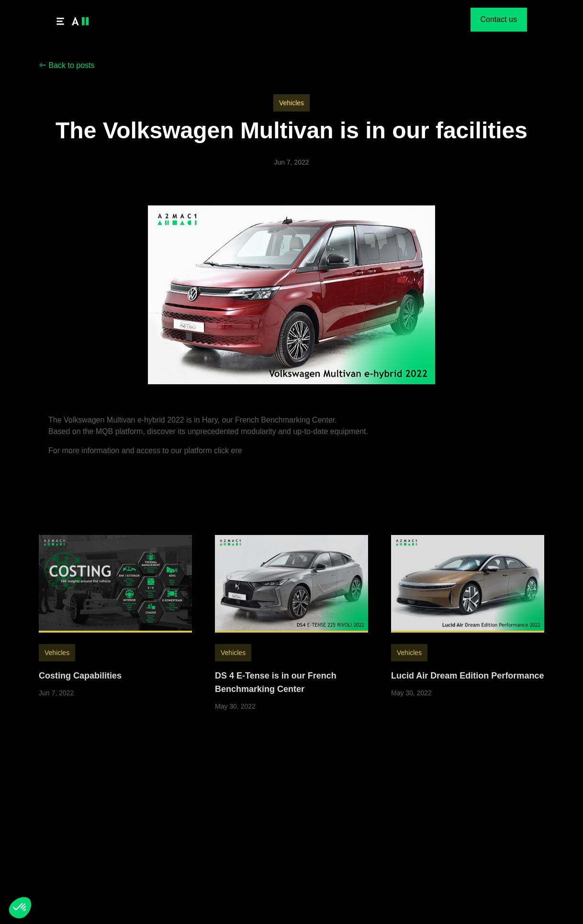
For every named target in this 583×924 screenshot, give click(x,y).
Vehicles (291, 103)
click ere (228, 458)
